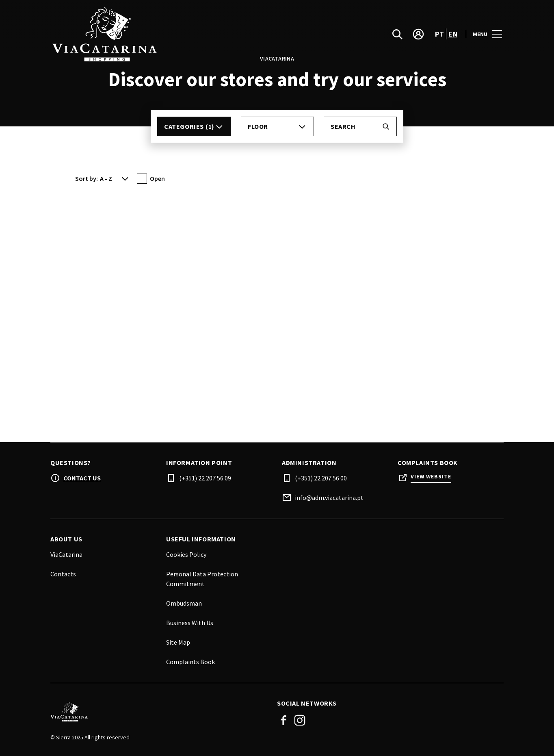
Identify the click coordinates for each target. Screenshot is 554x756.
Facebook (283, 720)
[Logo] (159, 712)
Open (157, 178)
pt (439, 34)
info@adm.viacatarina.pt (329, 497)
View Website (431, 477)
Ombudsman (184, 603)
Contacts (63, 574)
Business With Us (190, 623)
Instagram (300, 720)
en (453, 34)
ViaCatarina (66, 554)
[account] (418, 34)
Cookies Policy (186, 554)
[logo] (164, 34)
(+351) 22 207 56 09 (205, 478)
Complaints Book (190, 662)
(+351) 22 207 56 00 (321, 478)
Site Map (178, 642)
